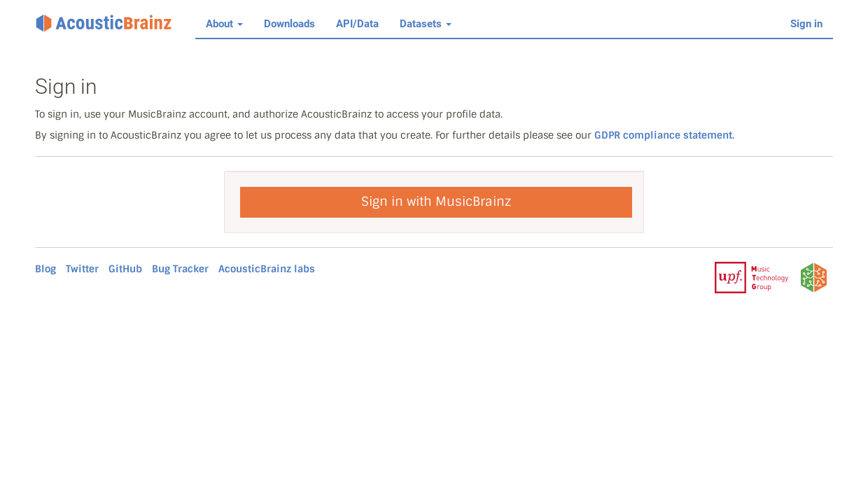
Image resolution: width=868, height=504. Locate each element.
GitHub (125, 269)
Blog (45, 269)
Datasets (426, 24)
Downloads (289, 24)
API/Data (357, 24)
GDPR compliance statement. (664, 135)
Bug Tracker (180, 269)
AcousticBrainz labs (267, 269)
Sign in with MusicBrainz (436, 202)
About (224, 24)
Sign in (806, 24)
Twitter (82, 269)
